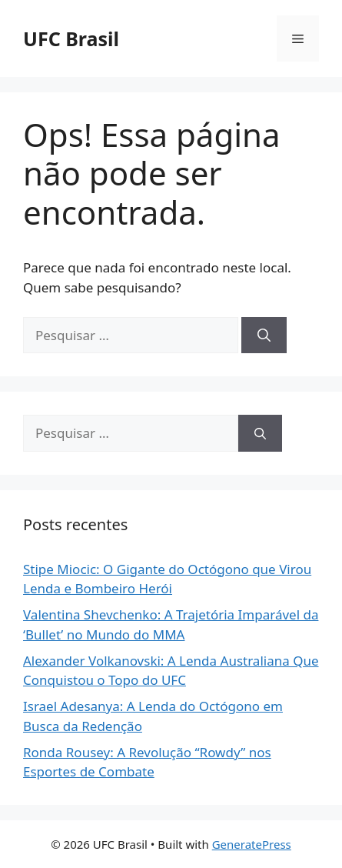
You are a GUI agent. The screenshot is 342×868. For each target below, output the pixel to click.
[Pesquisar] (264, 336)
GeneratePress (252, 844)
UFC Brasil (71, 38)
